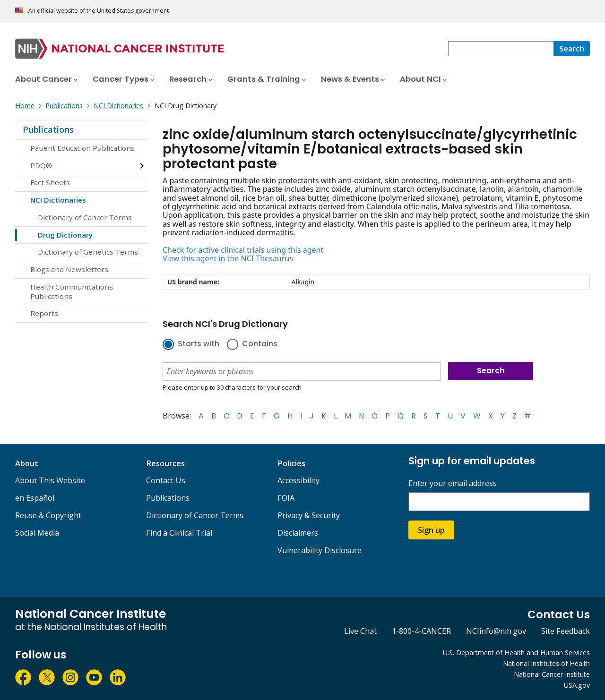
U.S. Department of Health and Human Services (516, 653)
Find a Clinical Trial (179, 533)
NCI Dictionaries (58, 200)
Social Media (37, 533)
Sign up (431, 530)
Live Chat (360, 631)
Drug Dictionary (65, 235)
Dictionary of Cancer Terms (85, 217)
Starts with (199, 344)
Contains (260, 344)
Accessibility (298, 480)
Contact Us (166, 480)
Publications (48, 129)
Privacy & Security (309, 515)
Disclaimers (298, 533)
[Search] (572, 49)
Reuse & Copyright (48, 515)
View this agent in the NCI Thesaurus (228, 258)
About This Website (50, 480)
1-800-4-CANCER (421, 631)
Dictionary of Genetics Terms (88, 252)
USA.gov (577, 685)
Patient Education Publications (82, 148)
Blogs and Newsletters (69, 269)
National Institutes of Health (546, 663)
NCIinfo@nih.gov (496, 631)
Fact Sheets (50, 182)
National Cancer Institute (552, 674)
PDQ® (41, 165)
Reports (44, 313)
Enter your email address (453, 483)
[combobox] (501, 49)
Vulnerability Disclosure (320, 550)
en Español (35, 498)
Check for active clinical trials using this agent (243, 250)
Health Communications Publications (72, 291)
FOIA (286, 498)
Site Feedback (566, 631)
